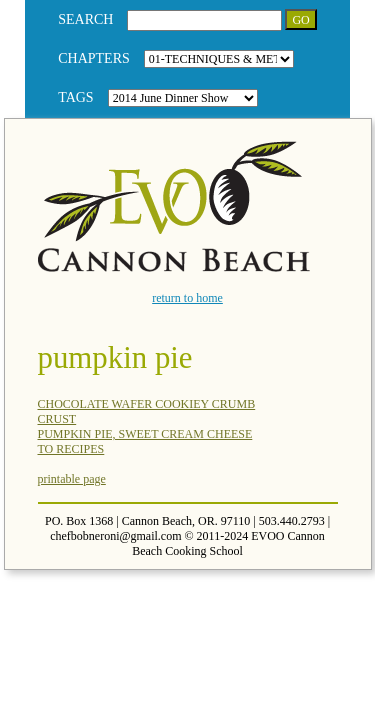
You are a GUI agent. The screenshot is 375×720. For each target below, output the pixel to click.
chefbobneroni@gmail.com (115, 536)
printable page (72, 479)
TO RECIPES (71, 449)
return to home (187, 298)
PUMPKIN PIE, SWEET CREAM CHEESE (145, 434)
